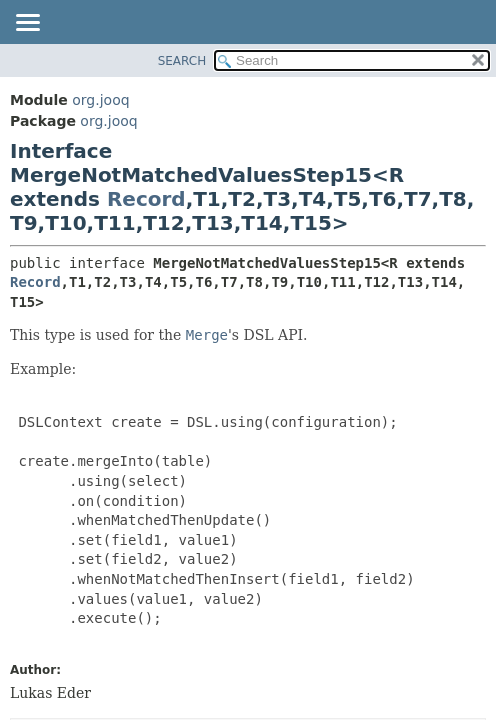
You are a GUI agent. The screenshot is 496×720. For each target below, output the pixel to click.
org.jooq (100, 100)
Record (146, 199)
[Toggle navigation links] (27, 24)
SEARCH (182, 61)
